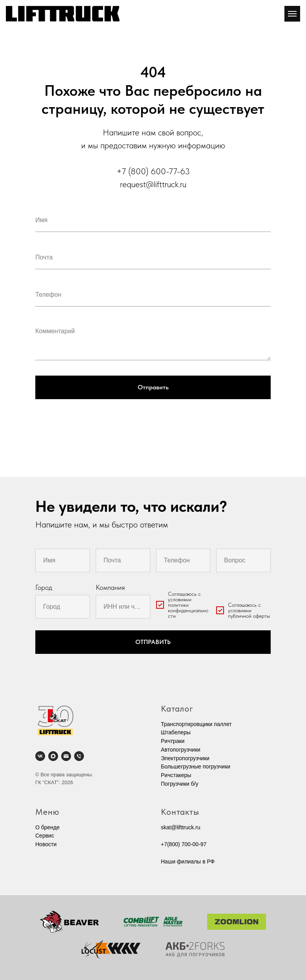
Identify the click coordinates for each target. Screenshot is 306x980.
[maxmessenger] (53, 756)
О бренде (47, 827)
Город (44, 587)
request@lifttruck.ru (153, 184)
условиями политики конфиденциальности (188, 608)
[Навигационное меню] (292, 14)
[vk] (40, 756)
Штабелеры (176, 732)
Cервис (45, 836)
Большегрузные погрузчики (196, 766)
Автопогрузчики (181, 750)
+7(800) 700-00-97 (184, 844)
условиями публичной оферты (249, 613)
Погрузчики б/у (179, 784)
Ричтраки (173, 741)
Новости (46, 844)
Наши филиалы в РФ (188, 861)
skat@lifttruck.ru (181, 827)
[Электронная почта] (66, 756)
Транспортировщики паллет (196, 724)
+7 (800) (134, 171)
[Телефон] (79, 756)
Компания (110, 587)
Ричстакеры (176, 775)
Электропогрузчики (185, 758)
